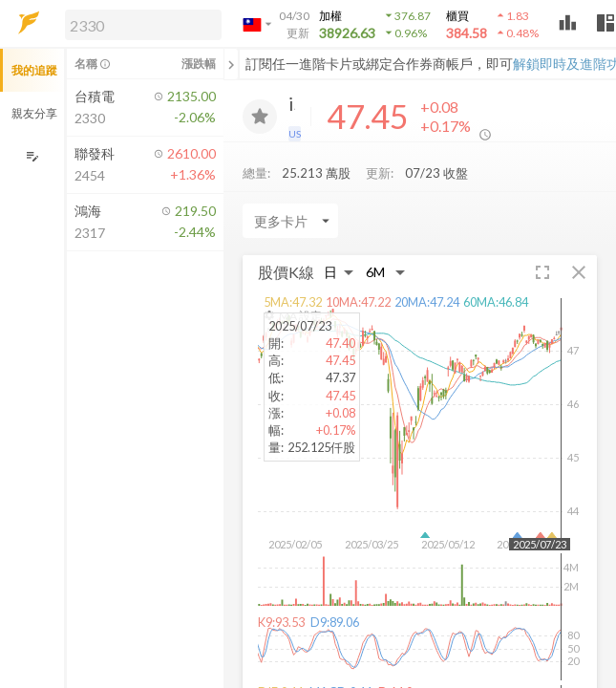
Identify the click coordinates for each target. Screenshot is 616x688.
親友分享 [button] (34, 113)
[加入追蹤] (260, 117)
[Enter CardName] (290, 226)
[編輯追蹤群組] (32, 156)
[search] (143, 25)
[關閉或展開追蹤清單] (231, 64)
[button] (139, 24)
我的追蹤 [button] (34, 70)
